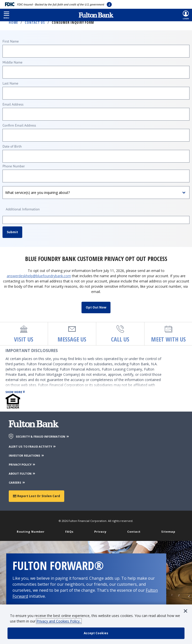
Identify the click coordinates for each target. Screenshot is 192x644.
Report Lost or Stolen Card (36, 496)
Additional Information (23, 209)
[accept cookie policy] (96, 633)
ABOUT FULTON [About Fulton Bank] (22, 473)
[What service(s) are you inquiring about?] (96, 193)
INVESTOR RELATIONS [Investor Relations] (27, 455)
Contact (134, 532)
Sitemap (168, 532)
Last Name (10, 83)
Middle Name (12, 62)
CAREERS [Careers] (17, 482)
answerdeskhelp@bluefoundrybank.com (39, 276)
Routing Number (31, 532)
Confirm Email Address (19, 125)
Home (13, 22)
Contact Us (35, 22)
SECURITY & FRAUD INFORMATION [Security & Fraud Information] (43, 436)
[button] (6, 15)
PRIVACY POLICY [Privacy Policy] (22, 464)
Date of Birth (12, 146)
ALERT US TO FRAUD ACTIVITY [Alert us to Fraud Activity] (32, 446)
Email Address (13, 104)
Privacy (100, 532)
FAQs (69, 532)
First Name (11, 41)
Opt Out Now (96, 307)
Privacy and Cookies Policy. (59, 621)
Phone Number (14, 166)
